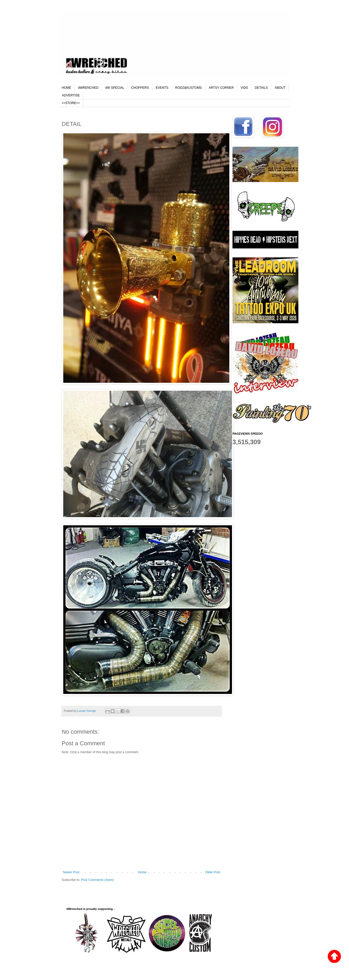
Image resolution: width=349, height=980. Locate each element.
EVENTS (162, 88)
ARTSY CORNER (221, 88)
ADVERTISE (71, 95)
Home (142, 872)
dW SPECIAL (115, 88)
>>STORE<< (71, 103)
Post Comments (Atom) (97, 880)
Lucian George (87, 711)
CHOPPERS (140, 88)
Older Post (213, 872)
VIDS (244, 88)
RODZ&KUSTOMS (189, 88)
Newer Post (71, 872)
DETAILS (261, 88)
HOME (66, 88)
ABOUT (280, 88)
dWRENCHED (88, 88)
